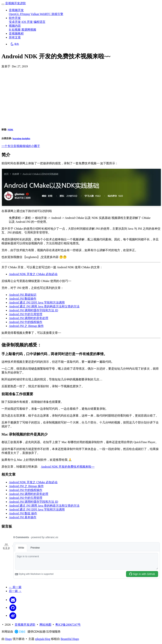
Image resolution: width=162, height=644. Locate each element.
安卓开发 (15, 22)
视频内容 (15, 26)
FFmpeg (25, 14)
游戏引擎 (57, 14)
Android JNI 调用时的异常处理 (29, 318)
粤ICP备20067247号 (68, 625)
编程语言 (39, 22)
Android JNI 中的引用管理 (26, 314)
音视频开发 (16, 10)
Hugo (9, 639)
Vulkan (35, 14)
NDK (10, 129)
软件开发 (15, 18)
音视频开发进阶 (16, 3)
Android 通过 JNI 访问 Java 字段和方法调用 (37, 303)
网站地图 (45, 625)
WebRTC (46, 14)
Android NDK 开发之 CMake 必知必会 (33, 274)
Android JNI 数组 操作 (23, 513)
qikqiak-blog (43, 639)
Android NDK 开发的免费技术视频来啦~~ (68, 467)
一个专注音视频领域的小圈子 (21, 146)
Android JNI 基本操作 (23, 517)
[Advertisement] (81, 96)
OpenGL (14, 14)
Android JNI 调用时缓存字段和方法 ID (33, 310)
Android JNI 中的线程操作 (26, 322)
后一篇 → (15, 591)
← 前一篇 (15, 587)
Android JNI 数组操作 (23, 299)
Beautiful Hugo (70, 639)
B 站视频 (15, 30)
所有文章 (15, 37)
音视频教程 (16, 34)
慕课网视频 (29, 30)
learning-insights (21, 138)
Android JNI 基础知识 (23, 295)
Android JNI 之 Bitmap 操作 (26, 326)
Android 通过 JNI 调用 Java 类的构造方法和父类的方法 (44, 306)
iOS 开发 (27, 22)
